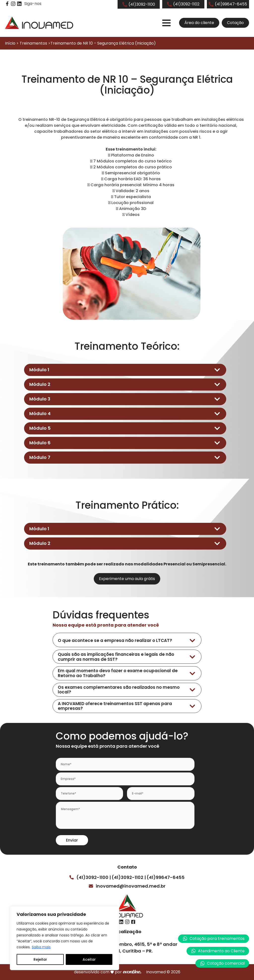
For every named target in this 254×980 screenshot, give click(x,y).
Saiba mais (41, 947)
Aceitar (89, 959)
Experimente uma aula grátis (127, 579)
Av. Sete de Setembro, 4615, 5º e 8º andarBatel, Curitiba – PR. (130, 948)
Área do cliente (199, 23)
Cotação (235, 23)
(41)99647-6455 (166, 877)
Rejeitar (40, 959)
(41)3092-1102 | (129, 877)
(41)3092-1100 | (94, 877)
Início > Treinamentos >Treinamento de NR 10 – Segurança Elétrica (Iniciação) (80, 43)
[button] (218, 951)
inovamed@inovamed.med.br (131, 886)
